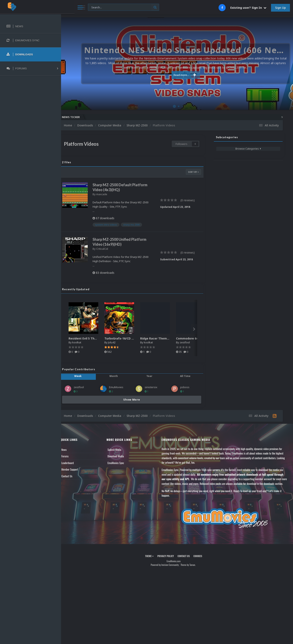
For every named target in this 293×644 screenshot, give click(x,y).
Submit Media (120, 450)
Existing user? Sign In (248, 8)
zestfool (191, 342)
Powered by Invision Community (168, 569)
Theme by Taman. (191, 569)
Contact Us (74, 476)
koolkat (83, 342)
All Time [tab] (186, 376)
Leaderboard (74, 463)
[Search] (110, 7)
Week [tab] (84, 376)
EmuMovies (121, 387)
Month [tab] (118, 376)
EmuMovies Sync (121, 463)
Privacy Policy (169, 561)
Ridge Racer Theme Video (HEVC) (171, 338)
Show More (135, 400)
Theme (153, 561)
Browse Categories (248, 149)
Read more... (176, 75)
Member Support (77, 469)
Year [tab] (152, 376)
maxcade (108, 194)
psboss (186, 387)
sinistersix (154, 387)
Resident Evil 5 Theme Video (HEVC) (101, 338)
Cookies (201, 561)
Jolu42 (118, 342)
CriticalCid (109, 249)
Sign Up (280, 8)
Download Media (121, 456)
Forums (72, 456)
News (71, 450)
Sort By (193, 172)
